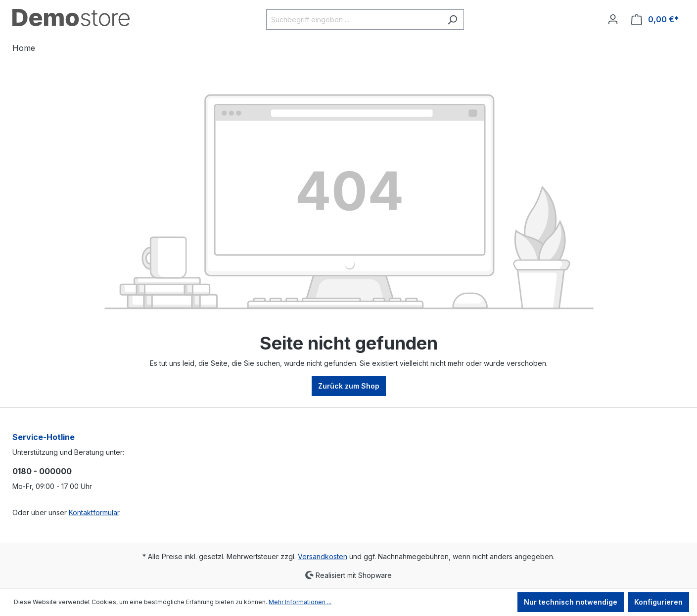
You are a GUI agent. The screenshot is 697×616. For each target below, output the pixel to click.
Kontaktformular (94, 512)
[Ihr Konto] (613, 19)
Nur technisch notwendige (571, 602)
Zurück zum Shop (349, 386)
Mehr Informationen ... (300, 602)
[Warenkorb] (655, 20)
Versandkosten (323, 556)
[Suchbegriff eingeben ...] (354, 20)
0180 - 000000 (42, 471)
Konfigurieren (658, 602)
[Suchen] (452, 20)
